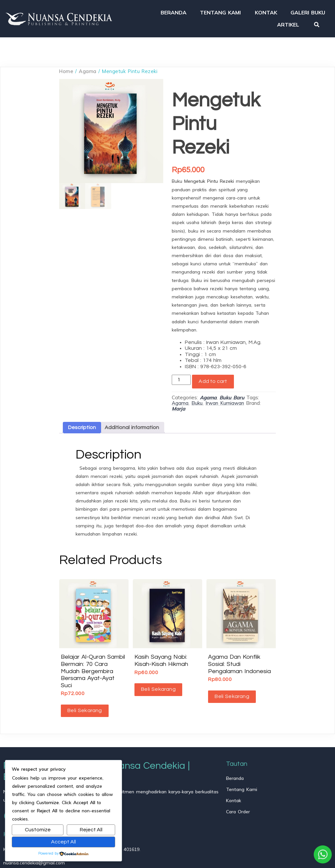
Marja (178, 409)
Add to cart (213, 381)
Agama (88, 71)
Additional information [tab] (132, 427)
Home (66, 71)
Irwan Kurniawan (225, 403)
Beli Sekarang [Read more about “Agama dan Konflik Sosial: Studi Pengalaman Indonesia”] (232, 696)
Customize (38, 830)
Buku (197, 403)
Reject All (91, 830)
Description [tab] (82, 427)
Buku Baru (232, 397)
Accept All (63, 842)
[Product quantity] (181, 380)
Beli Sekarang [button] (85, 710)
